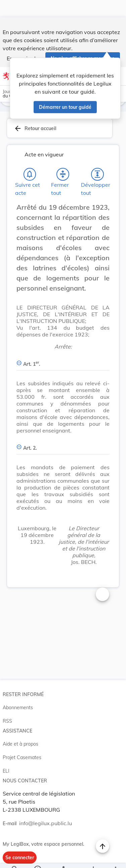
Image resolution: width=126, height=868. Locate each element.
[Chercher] (15, 857)
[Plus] (115, 857)
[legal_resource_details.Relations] (63, 857)
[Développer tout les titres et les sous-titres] (97, 158)
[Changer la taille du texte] (102, 578)
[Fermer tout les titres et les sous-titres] (63, 158)
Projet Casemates (22, 741)
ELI (6, 755)
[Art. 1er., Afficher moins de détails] (63, 344)
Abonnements (18, 691)
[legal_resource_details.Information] (37, 857)
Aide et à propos (20, 728)
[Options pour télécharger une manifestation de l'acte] (93, 857)
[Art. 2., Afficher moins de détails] (63, 428)
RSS (7, 705)
